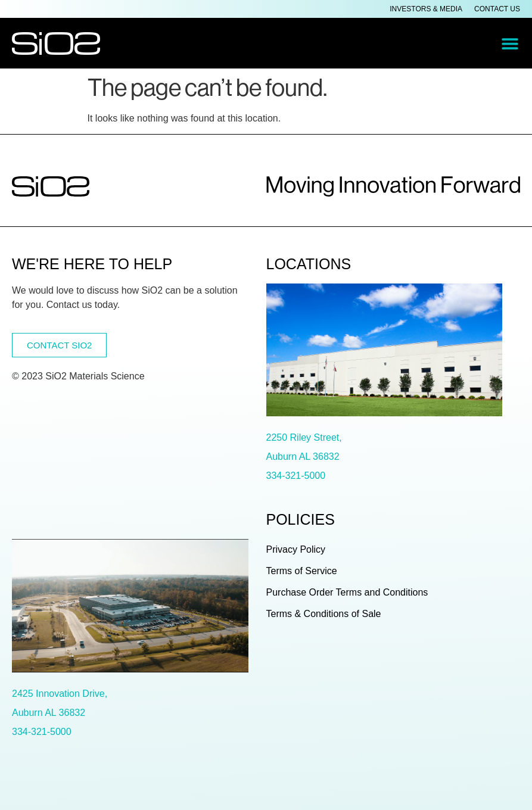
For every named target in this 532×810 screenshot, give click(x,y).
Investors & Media (426, 9)
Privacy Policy (296, 549)
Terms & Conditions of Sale (324, 614)
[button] (510, 43)
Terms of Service (302, 571)
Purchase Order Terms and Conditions (347, 592)
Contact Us (497, 9)
